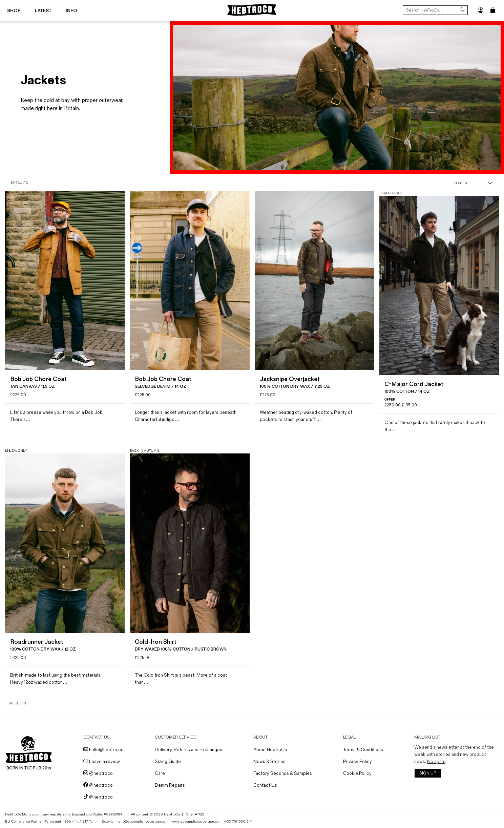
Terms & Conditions (363, 750)
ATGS (199, 814)
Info (71, 11)
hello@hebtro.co (103, 750)
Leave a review (102, 761)
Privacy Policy (358, 761)
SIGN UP (428, 773)
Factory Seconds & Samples (283, 773)
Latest (43, 11)
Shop (14, 11)
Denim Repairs (170, 785)
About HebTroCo (270, 750)
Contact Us (265, 785)
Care (160, 773)
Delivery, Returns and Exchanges (188, 750)
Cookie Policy (357, 773)
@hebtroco (98, 773)
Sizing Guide (168, 761)
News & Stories (269, 761)
